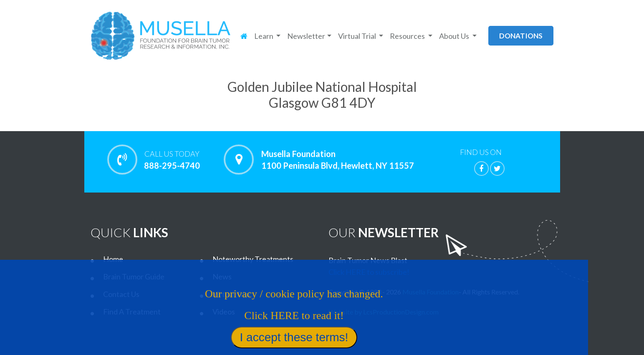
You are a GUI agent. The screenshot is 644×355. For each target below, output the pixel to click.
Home (113, 259)
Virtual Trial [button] (358, 36)
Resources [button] (408, 36)
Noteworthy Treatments (253, 259)
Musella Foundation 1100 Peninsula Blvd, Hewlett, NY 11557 (338, 160)
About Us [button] (455, 36)
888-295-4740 (172, 160)
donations (521, 36)
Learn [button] (264, 36)
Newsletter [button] (306, 36)
